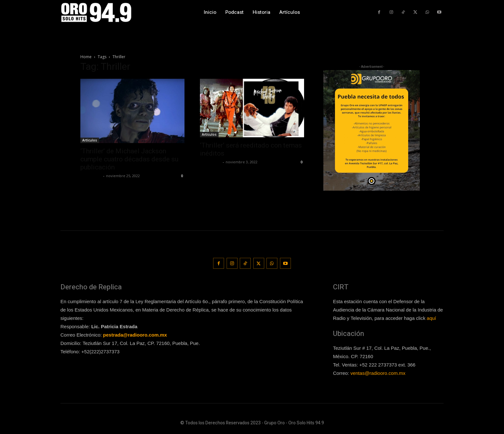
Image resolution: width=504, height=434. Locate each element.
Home (86, 57)
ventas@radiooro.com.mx (378, 372)
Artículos (90, 140)
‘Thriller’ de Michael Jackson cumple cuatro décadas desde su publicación (129, 159)
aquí (432, 317)
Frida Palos (91, 176)
